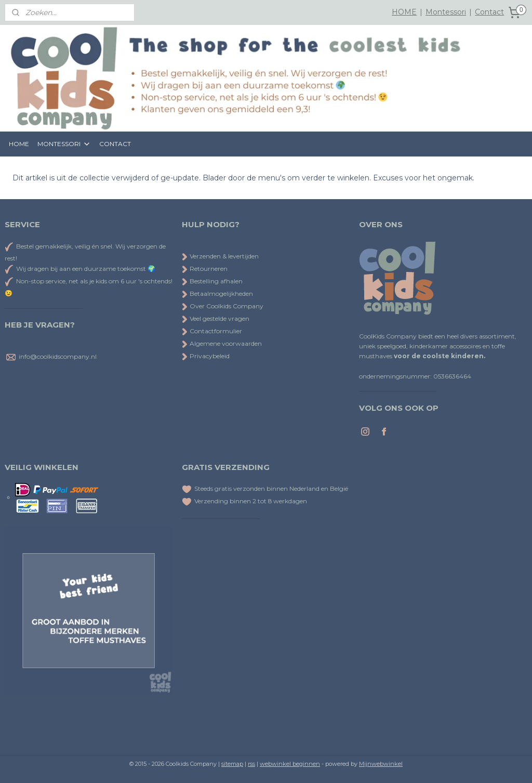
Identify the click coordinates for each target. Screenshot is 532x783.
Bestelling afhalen (212, 281)
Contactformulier (212, 331)
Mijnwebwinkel (381, 764)
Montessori (446, 12)
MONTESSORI (64, 144)
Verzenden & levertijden (224, 256)
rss (251, 764)
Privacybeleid (206, 356)
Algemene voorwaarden (222, 343)
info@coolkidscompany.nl (58, 356)
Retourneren (205, 269)
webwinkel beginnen (290, 764)
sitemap (232, 764)
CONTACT (115, 144)
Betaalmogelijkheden (217, 293)
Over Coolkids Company (223, 306)
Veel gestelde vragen (216, 318)
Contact (489, 12)
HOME (404, 12)
